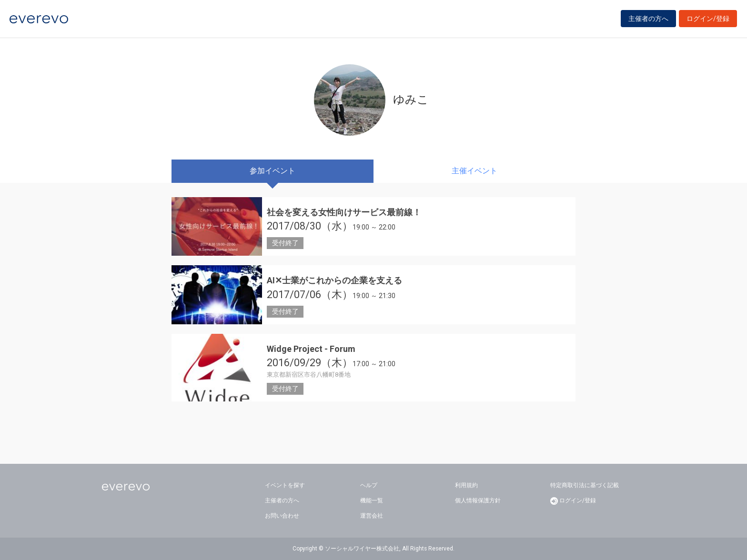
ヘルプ (369, 485)
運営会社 (372, 516)
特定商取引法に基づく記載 (585, 485)
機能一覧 (372, 500)
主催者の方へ (648, 20)
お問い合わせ (282, 516)
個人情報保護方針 (478, 500)
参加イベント (273, 171)
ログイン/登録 (708, 20)
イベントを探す (285, 485)
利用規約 (466, 485)
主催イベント (474, 171)
